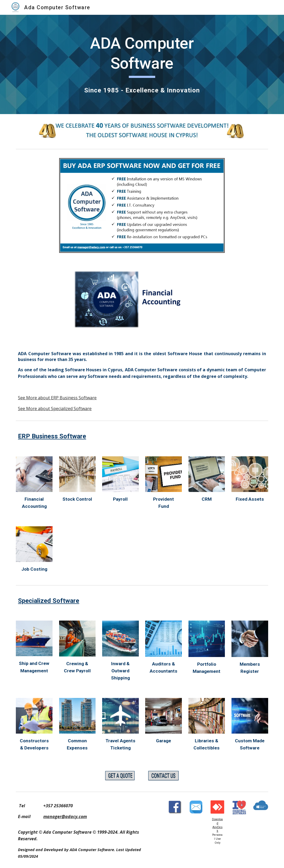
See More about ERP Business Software (57, 398)
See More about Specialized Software (55, 409)
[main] (142, 56)
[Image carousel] (142, 301)
